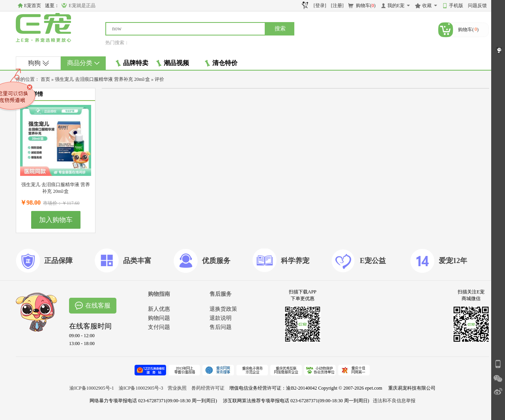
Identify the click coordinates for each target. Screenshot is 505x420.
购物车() (366, 6)
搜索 (280, 29)
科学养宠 (295, 261)
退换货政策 (223, 309)
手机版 (456, 6)
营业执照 (177, 388)
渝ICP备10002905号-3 (141, 388)
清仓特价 (221, 63)
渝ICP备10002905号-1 (92, 388)
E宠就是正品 (82, 6)
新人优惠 (159, 309)
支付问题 (159, 327)
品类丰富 (137, 261)
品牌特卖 (132, 63)
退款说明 (221, 318)
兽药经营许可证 (208, 388)
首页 (45, 79)
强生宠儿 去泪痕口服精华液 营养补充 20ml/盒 (102, 79)
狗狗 (38, 63)
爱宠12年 (453, 261)
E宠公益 (373, 261)
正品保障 (58, 261)
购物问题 (159, 318)
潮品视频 (173, 63)
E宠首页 (33, 6)
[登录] (320, 6)
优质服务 (216, 261)
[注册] (337, 6)
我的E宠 (396, 6)
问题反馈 (477, 6)
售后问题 (221, 327)
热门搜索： (117, 43)
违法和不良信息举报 (394, 401)
